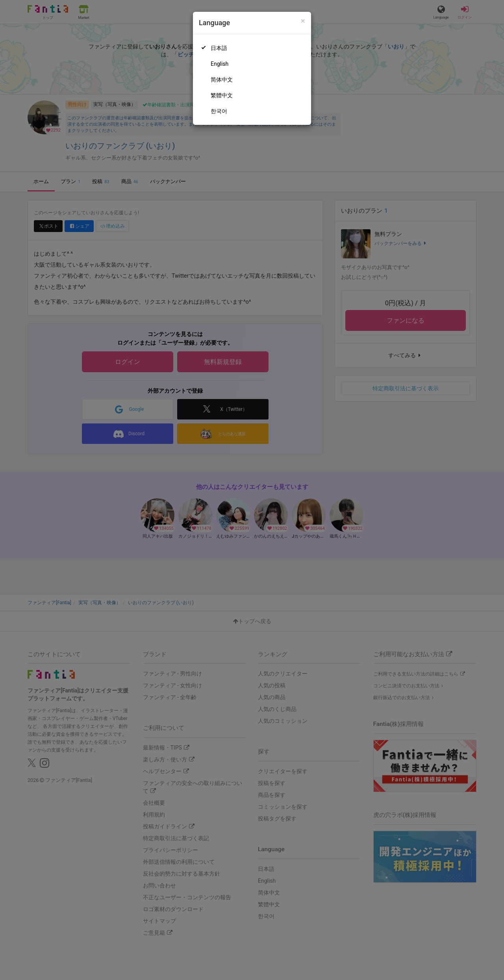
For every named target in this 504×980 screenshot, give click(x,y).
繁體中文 (222, 95)
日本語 (219, 48)
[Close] (303, 21)
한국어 (219, 111)
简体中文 (222, 80)
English (220, 64)
